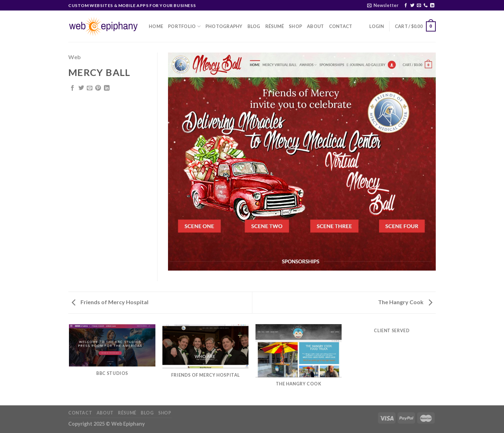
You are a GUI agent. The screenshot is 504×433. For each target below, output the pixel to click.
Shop (295, 26)
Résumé (275, 26)
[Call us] (426, 6)
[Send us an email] (419, 6)
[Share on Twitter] (81, 88)
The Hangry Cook (405, 302)
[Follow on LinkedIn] (432, 6)
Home (156, 26)
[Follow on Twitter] (412, 6)
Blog (254, 26)
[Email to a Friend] (90, 88)
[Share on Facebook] (72, 88)
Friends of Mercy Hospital (110, 302)
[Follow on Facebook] (406, 6)
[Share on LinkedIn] (107, 88)
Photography (224, 26)
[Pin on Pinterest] (98, 88)
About (315, 26)
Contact (341, 26)
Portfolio (184, 26)
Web (75, 57)
